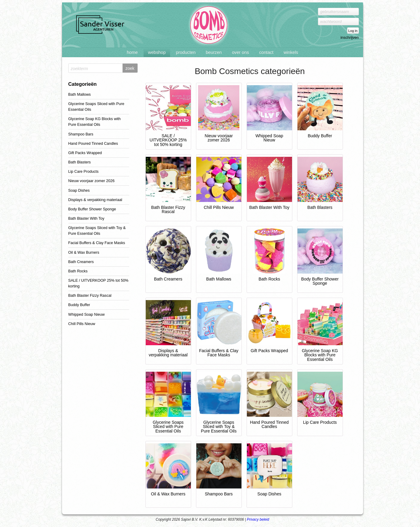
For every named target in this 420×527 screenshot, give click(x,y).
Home (132, 52)
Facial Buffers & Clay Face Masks (97, 243)
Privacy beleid (258, 519)
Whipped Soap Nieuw (87, 315)
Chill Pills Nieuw (82, 324)
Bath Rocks (78, 271)
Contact (266, 52)
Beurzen (214, 52)
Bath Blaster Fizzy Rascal (90, 296)
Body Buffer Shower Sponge (92, 209)
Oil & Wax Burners (84, 253)
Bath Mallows (80, 95)
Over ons (240, 52)
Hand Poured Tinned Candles (93, 144)
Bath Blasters (80, 162)
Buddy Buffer (79, 305)
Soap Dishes (79, 191)
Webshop (157, 52)
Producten (186, 52)
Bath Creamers (81, 262)
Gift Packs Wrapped (85, 153)
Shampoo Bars (81, 134)
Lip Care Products (84, 172)
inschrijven (350, 37)
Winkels (291, 52)
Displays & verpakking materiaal (95, 200)
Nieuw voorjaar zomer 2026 (92, 181)
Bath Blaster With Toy (86, 219)
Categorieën (83, 84)
